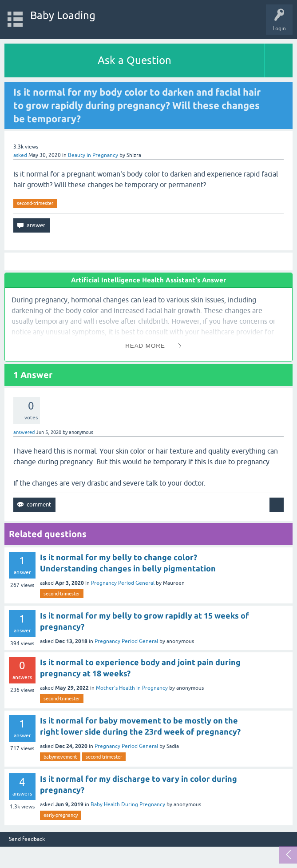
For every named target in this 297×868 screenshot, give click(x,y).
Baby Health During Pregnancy (128, 804)
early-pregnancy (61, 815)
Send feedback (27, 839)
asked (20, 155)
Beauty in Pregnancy (93, 155)
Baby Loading (63, 15)
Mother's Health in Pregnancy (132, 688)
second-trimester (35, 203)
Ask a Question (135, 60)
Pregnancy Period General (123, 583)
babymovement (60, 757)
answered (24, 432)
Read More (145, 346)
